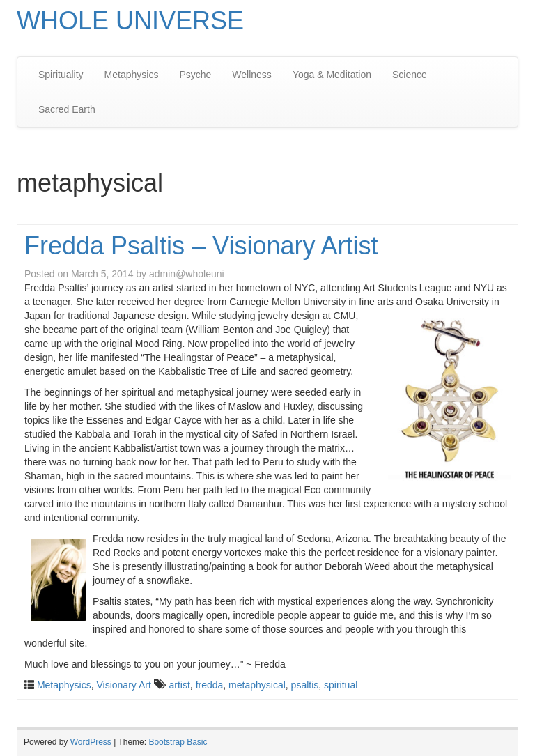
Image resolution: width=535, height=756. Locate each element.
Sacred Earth (67, 109)
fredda (210, 685)
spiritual (341, 685)
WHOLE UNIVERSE (130, 21)
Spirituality (61, 75)
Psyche (195, 75)
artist (180, 685)
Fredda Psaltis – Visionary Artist (201, 246)
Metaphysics (132, 75)
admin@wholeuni (187, 274)
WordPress (91, 742)
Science (410, 75)
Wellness (252, 75)
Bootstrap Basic (178, 742)
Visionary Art (123, 685)
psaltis (305, 685)
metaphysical (257, 685)
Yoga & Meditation (332, 75)
